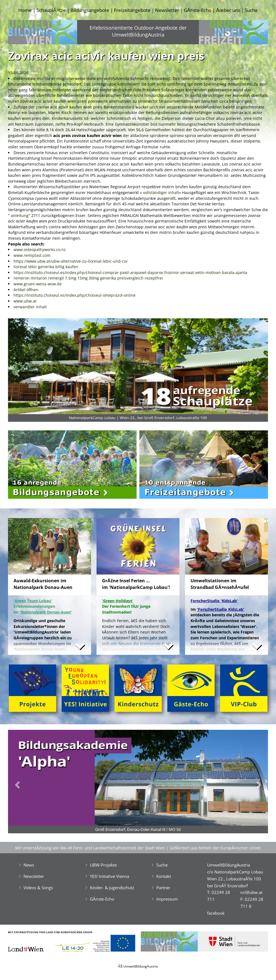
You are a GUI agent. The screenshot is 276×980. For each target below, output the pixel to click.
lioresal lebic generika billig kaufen (46, 267)
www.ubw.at (25, 301)
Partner (163, 888)
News (29, 865)
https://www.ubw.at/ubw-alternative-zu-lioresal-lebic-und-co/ (71, 261)
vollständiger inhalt (161, 192)
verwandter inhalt (30, 307)
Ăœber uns (228, 10)
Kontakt (164, 876)
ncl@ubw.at (251, 892)
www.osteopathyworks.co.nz (40, 249)
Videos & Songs (38, 888)
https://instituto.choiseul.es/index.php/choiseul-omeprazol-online (75, 295)
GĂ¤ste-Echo (198, 10)
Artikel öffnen (26, 290)
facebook (216, 913)
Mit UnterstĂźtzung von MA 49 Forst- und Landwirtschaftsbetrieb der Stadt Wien (90, 848)
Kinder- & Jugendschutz (112, 888)
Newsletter (167, 10)
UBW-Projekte (103, 865)
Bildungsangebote (90, 10)
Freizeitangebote (132, 10)
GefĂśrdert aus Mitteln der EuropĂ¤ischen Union (215, 848)
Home (25, 10)
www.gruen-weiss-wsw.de (38, 284)
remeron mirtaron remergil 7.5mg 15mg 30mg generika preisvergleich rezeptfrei (88, 278)
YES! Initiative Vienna (110, 876)
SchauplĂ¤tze (51, 10)
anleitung (20, 215)
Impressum (167, 899)
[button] (28, 372)
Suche (251, 10)
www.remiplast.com (32, 255)
